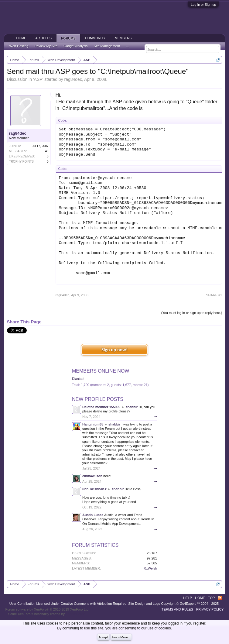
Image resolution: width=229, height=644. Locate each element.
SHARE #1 (214, 295)
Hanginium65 (93, 424)
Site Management (107, 46)
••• (155, 417)
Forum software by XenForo (48, 609)
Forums (68, 38)
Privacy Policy (210, 609)
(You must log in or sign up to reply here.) (192, 313)
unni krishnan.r (94, 489)
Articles (44, 38)
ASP (38, 79)
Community (95, 38)
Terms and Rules (177, 609)
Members (123, 38)
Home (21, 38)
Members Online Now (101, 371)
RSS (220, 598)
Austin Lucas (93, 515)
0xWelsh (151, 568)
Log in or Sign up (203, 5)
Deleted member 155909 (101, 407)
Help (188, 598)
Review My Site (46, 46)
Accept (103, 637)
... (127, 46)
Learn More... (121, 637)
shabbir (132, 407)
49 (47, 151)
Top (211, 598)
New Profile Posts (98, 399)
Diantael (78, 379)
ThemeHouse (76, 614)
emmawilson (92, 476)
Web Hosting (19, 46)
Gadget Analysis (76, 46)
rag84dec (73, 79)
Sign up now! (114, 350)
